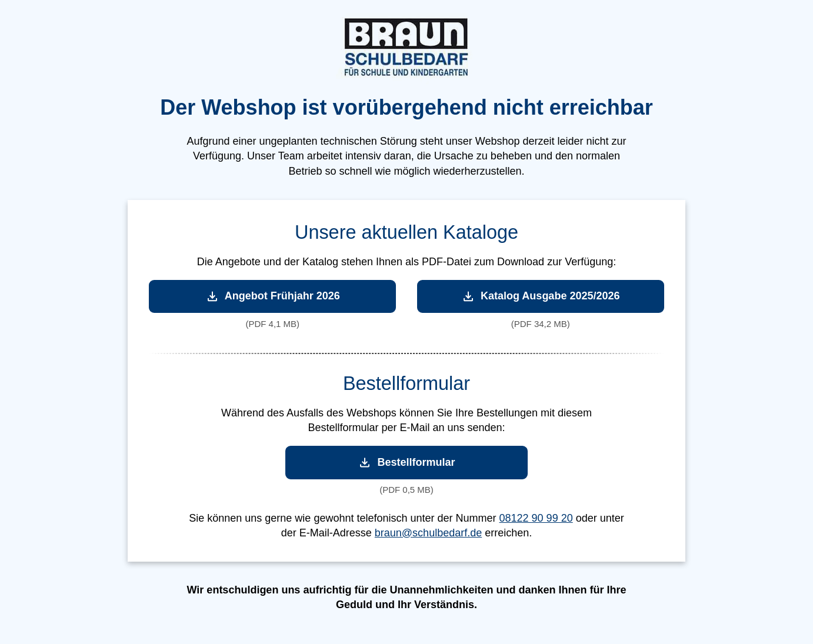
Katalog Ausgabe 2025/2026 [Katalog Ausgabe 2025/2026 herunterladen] (540, 296)
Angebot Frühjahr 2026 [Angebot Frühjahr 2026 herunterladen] (273, 296)
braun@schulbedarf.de (428, 533)
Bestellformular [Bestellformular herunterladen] (406, 463)
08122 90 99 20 (536, 518)
